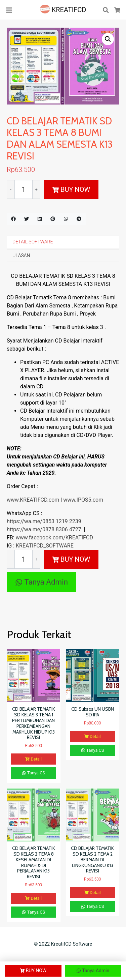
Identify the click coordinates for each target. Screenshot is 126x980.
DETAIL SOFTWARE (33, 242)
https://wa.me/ (25, 521)
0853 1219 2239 (62, 521)
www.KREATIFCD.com (34, 500)
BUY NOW (71, 189)
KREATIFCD (63, 10)
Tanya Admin (41, 582)
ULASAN (21, 256)
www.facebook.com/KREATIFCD (54, 538)
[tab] (63, 242)
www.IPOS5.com (83, 500)
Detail (33, 759)
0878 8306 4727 (62, 529)
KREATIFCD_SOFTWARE (45, 546)
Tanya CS (33, 773)
